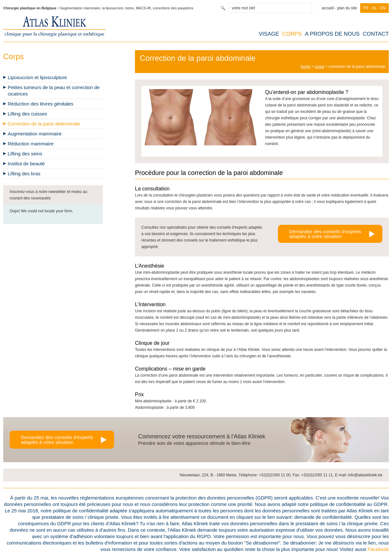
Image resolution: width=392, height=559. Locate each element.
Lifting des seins (25, 154)
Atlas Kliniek (54, 26)
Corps (292, 34)
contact (376, 34)
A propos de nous (332, 34)
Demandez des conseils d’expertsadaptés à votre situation (325, 234)
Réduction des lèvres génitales (40, 104)
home (306, 67)
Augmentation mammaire (35, 134)
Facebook (378, 549)
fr (366, 8)
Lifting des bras (24, 174)
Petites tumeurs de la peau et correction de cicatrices (54, 91)
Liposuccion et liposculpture (37, 77)
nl (374, 8)
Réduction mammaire (31, 144)
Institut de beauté (26, 164)
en (383, 8)
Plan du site (347, 8)
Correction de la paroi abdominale (44, 124)
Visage (269, 34)
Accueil (329, 8)
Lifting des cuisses (27, 114)
